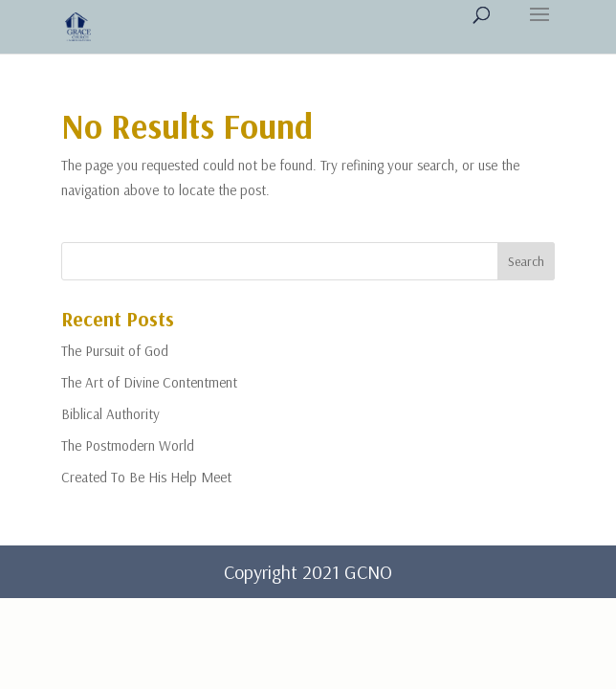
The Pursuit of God (115, 351)
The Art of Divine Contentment (149, 382)
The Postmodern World (128, 445)
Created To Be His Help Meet (146, 477)
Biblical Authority (110, 414)
